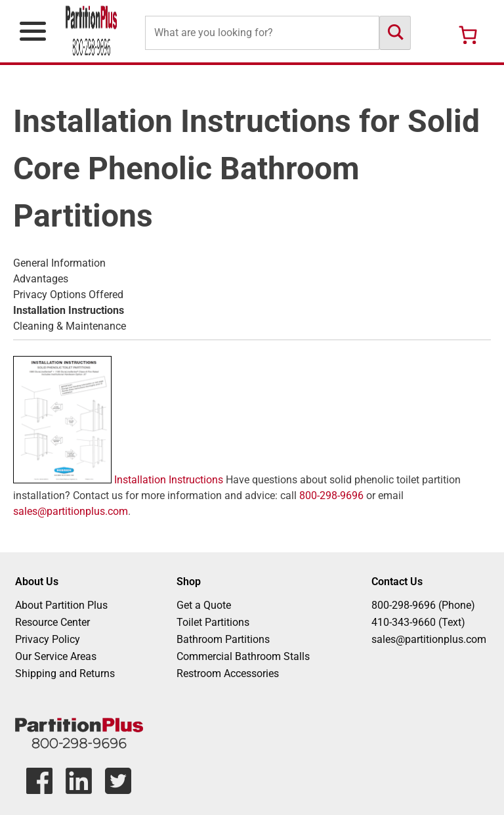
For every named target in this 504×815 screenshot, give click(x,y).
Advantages (41, 279)
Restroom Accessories (228, 673)
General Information (59, 263)
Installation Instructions (118, 480)
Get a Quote (204, 605)
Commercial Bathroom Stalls (243, 656)
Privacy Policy (48, 639)
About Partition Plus (61, 605)
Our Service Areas (56, 656)
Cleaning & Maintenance (70, 326)
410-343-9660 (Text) (418, 622)
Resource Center (52, 622)
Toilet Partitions (213, 622)
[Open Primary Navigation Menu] (33, 31)
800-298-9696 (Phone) (423, 605)
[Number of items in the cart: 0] (468, 35)
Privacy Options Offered (68, 295)
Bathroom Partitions (223, 639)
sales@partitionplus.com (71, 511)
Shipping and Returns (65, 673)
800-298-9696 (331, 496)
